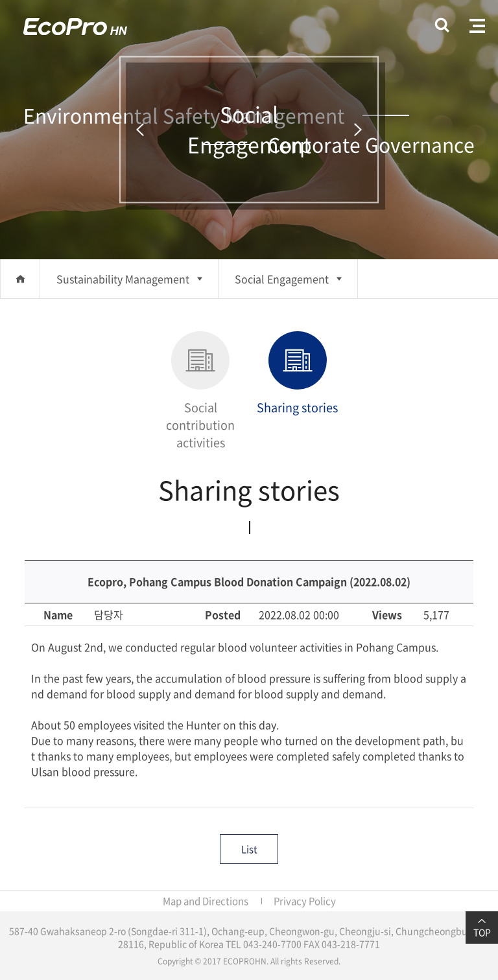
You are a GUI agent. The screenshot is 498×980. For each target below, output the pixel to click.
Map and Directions (206, 901)
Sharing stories (297, 374)
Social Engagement (282, 279)
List (249, 849)
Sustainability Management (123, 279)
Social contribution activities (200, 391)
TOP (482, 927)
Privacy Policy (305, 901)
